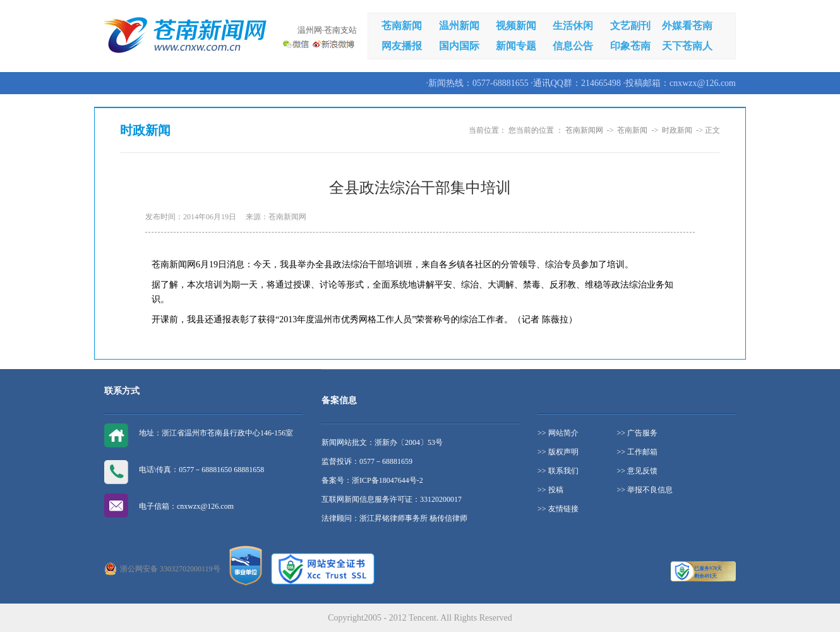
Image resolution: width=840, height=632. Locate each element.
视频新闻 (516, 26)
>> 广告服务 (638, 433)
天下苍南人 (687, 46)
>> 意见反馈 (638, 471)
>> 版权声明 (558, 452)
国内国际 (459, 46)
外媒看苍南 (687, 26)
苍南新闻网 (584, 130)
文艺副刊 (630, 26)
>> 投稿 (550, 490)
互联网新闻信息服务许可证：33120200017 (392, 499)
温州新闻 (459, 26)
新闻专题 (516, 46)
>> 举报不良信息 (645, 490)
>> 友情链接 (558, 509)
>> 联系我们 (558, 471)
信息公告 (573, 46)
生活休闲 (573, 26)
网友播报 (402, 46)
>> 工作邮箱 (638, 452)
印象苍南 (630, 46)
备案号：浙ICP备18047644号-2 (372, 480)
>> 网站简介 (558, 433)
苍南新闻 (402, 26)
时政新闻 (677, 130)
